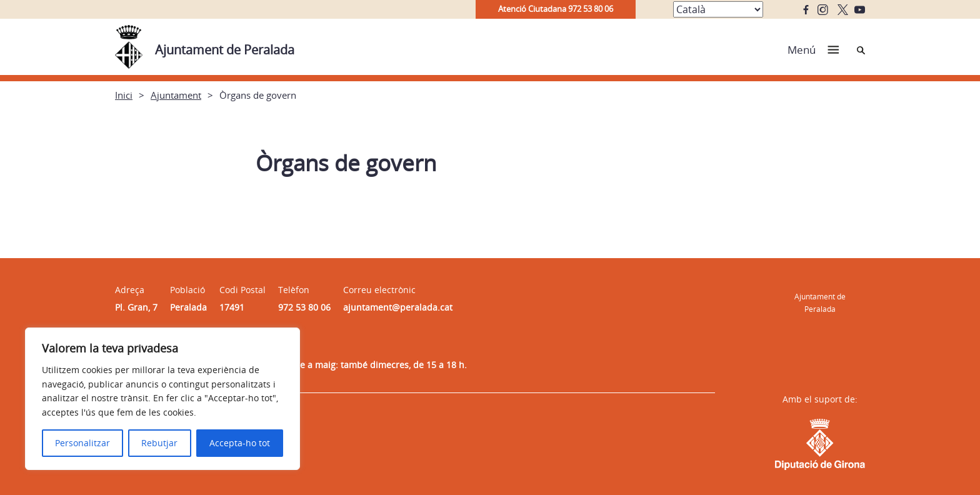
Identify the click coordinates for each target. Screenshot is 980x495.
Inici (124, 95)
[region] (162, 399)
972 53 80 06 (304, 307)
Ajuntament (176, 95)
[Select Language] (718, 9)
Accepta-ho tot (240, 443)
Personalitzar (82, 443)
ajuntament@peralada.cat (398, 307)
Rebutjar (159, 443)
